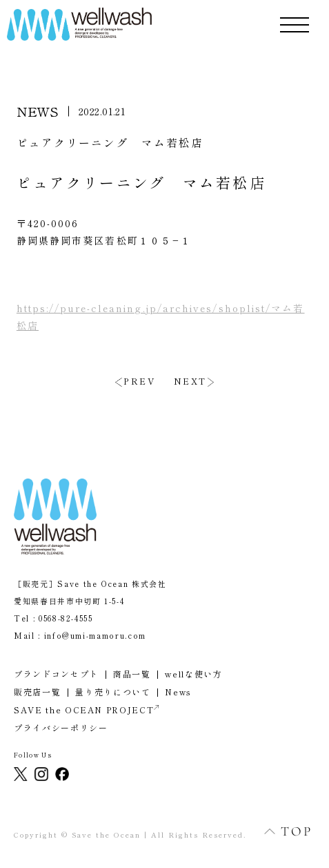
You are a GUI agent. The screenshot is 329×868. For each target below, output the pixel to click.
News (178, 692)
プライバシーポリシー (61, 727)
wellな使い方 (193, 674)
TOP (281, 831)
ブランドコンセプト (56, 674)
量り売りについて (113, 692)
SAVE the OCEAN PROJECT (86, 710)
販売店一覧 (37, 692)
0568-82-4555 (66, 618)
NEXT (190, 381)
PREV (139, 381)
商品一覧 (132, 674)
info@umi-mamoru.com (95, 635)
